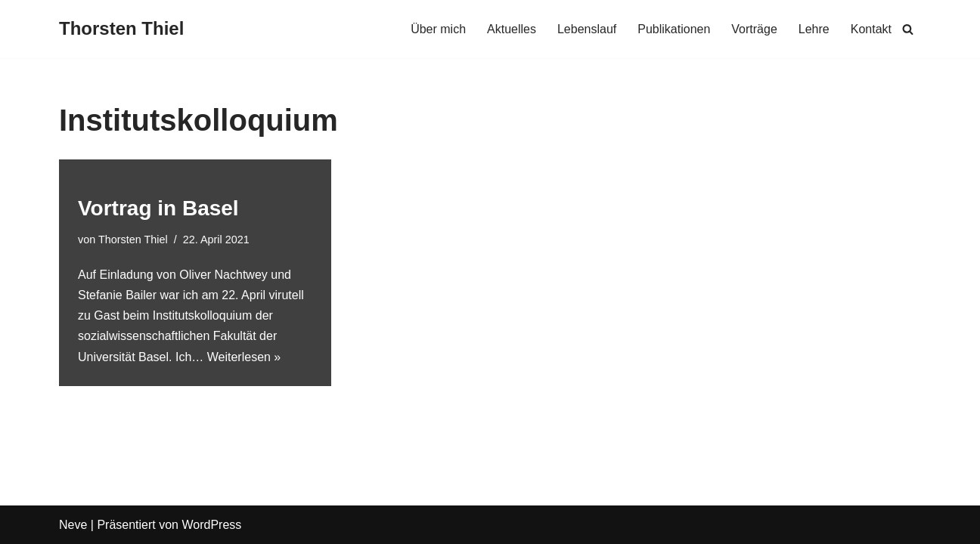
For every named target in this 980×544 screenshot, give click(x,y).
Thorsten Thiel (133, 240)
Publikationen (674, 29)
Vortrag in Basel (158, 208)
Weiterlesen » (244, 357)
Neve (73, 525)
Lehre (814, 29)
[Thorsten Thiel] (121, 29)
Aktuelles (512, 29)
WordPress (211, 525)
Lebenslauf (587, 29)
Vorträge (754, 29)
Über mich (438, 29)
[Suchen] (908, 29)
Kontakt (871, 29)
